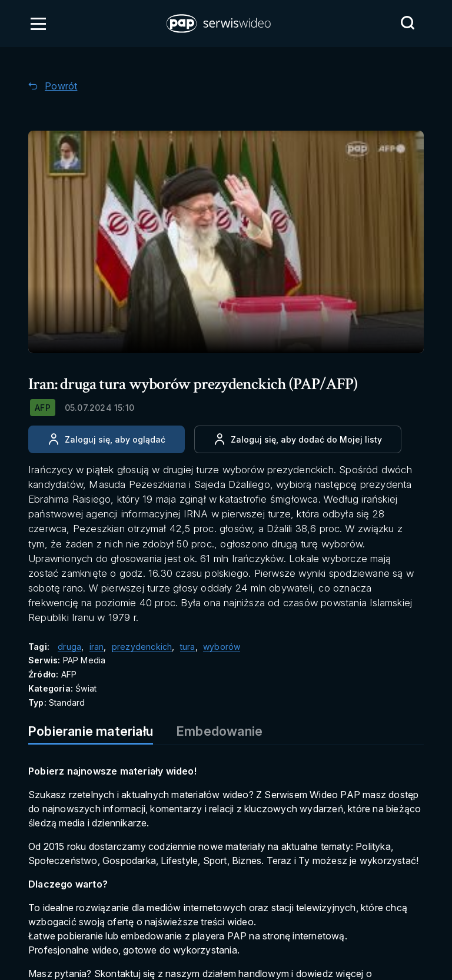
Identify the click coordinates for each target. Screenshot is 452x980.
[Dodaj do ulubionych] (298, 439)
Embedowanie (220, 731)
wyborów (222, 647)
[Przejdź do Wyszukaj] (407, 23)
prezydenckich (142, 647)
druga (69, 647)
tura (188, 647)
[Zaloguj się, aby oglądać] (107, 439)
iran (97, 647)
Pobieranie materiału (91, 731)
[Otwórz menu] (38, 24)
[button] (220, 24)
